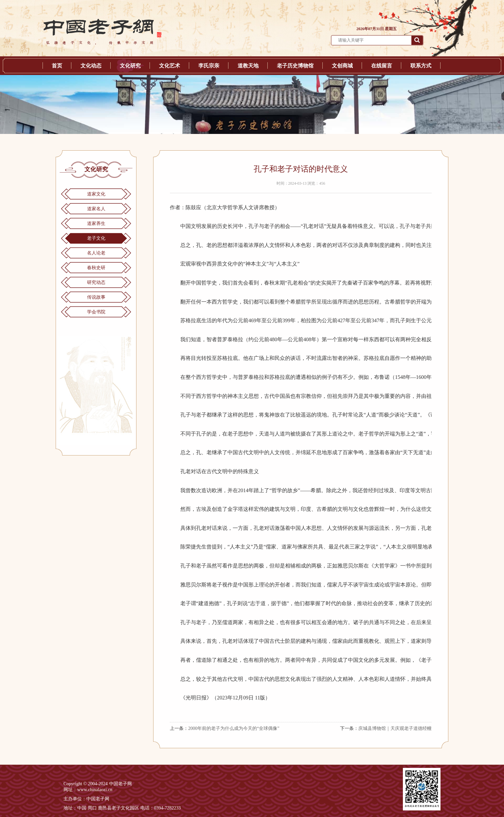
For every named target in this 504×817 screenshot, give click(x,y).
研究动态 (96, 282)
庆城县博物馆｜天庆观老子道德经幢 (395, 728)
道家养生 (96, 223)
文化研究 (130, 66)
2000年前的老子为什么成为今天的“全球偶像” (234, 728)
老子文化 (96, 238)
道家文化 (96, 194)
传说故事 (96, 297)
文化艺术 (170, 66)
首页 (57, 66)
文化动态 (91, 66)
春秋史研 (96, 268)
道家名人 (96, 209)
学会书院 (96, 312)
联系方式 (421, 66)
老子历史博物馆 (295, 66)
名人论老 (96, 253)
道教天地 (248, 66)
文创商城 (342, 66)
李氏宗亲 (209, 66)
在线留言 (382, 66)
